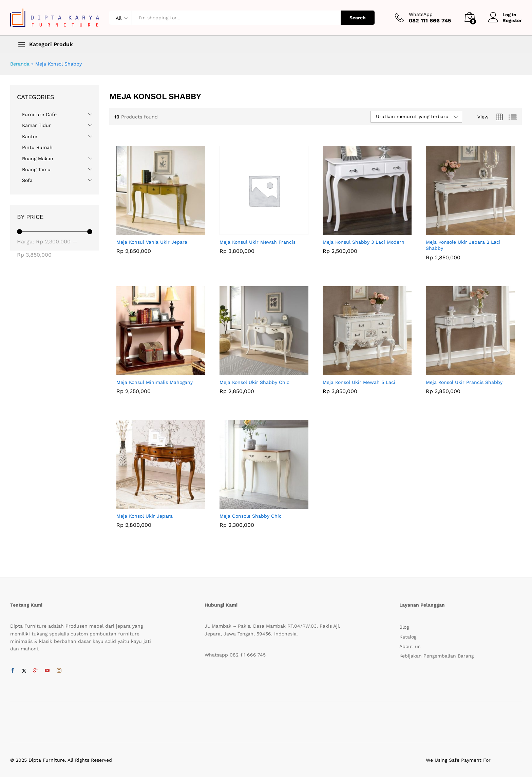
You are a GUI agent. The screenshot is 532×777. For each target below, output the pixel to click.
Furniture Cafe (39, 114)
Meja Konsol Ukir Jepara (145, 516)
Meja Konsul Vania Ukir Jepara (152, 242)
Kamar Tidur (36, 125)
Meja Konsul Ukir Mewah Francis (258, 242)
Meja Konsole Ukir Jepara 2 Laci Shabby (463, 245)
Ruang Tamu (36, 169)
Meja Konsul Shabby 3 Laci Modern (364, 242)
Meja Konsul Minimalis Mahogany (155, 382)
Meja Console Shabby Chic (251, 516)
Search (358, 18)
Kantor (30, 136)
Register (512, 20)
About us (410, 646)
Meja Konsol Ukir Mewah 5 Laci (359, 382)
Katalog (408, 637)
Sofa (27, 180)
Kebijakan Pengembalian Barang (436, 656)
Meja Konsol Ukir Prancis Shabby (464, 382)
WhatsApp (421, 14)
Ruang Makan (38, 159)
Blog (404, 627)
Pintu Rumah (37, 147)
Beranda (20, 64)
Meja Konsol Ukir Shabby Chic (254, 382)
